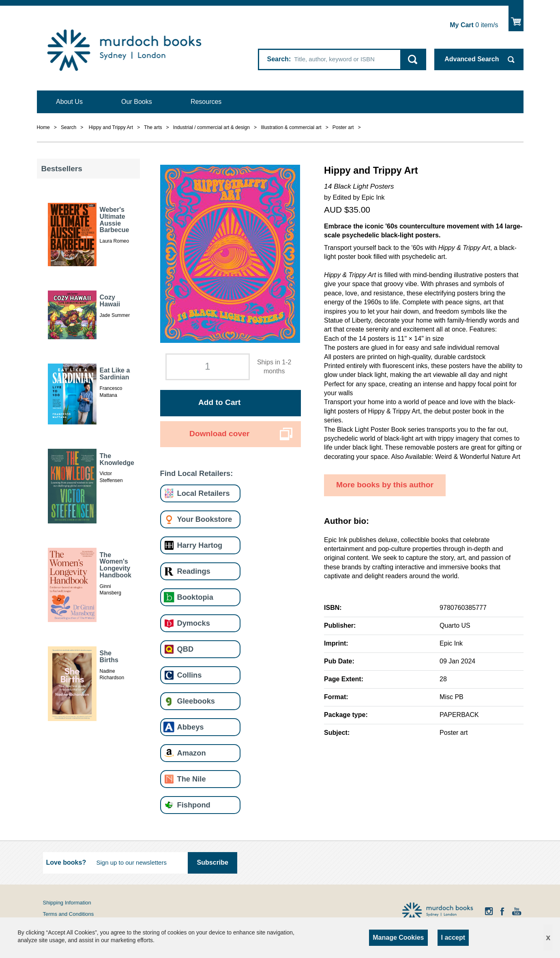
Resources (206, 102)
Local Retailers (204, 493)
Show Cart (516, 18)
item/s (474, 25)
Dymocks (194, 623)
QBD (186, 649)
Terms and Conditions (69, 914)
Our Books (137, 102)
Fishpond (194, 805)
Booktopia (195, 597)
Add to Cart (219, 402)
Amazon (192, 753)
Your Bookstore (205, 519)
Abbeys (191, 727)
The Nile (192, 779)
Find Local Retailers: (197, 473)
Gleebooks (196, 701)
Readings (194, 571)
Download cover (219, 434)
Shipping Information (67, 903)
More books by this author (385, 485)
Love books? (66, 862)
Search (278, 59)
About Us (69, 102)
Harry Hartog (200, 545)
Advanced (472, 59)
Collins (190, 675)
